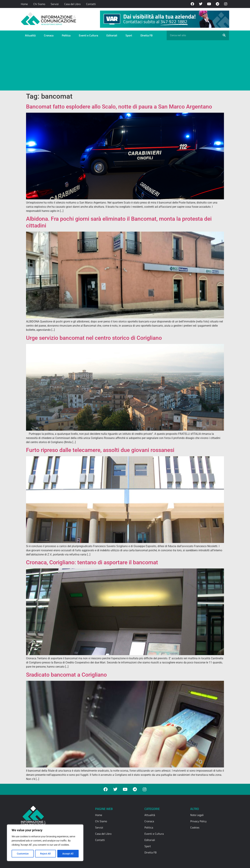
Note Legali (197, 815)
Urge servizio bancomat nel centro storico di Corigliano (94, 338)
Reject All (46, 854)
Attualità (30, 35)
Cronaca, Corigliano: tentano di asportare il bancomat (92, 562)
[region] (45, 843)
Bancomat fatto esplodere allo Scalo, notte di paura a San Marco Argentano (119, 107)
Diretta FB (147, 35)
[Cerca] (224, 35)
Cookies (195, 827)
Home (24, 4)
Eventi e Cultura (88, 35)
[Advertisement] (125, 66)
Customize (23, 854)
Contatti (91, 4)
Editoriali (112, 35)
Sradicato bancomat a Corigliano (66, 675)
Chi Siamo (39, 4)
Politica (66, 35)
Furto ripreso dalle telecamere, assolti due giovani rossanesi (100, 450)
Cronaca (49, 35)
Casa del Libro (72, 4)
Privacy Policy (198, 821)
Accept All (68, 854)
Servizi (55, 4)
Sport (129, 35)
